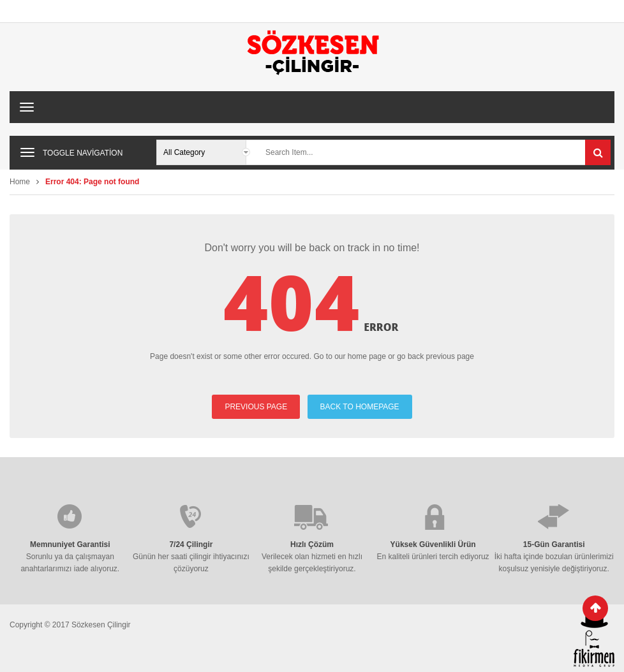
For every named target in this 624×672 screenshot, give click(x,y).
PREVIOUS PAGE (256, 407)
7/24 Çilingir (191, 544)
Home (20, 182)
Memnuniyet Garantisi (70, 544)
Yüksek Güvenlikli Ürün (433, 544)
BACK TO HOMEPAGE (360, 407)
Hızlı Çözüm (312, 544)
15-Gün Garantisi (554, 544)
